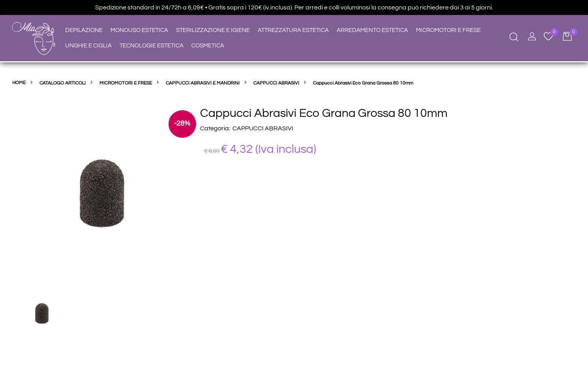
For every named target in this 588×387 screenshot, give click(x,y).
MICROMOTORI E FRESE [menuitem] (448, 30)
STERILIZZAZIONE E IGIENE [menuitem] (213, 30)
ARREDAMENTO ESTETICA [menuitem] (372, 30)
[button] (102, 195)
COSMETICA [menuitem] (208, 46)
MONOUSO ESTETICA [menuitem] (139, 30)
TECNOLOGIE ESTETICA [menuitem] (152, 46)
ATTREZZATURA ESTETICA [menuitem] (293, 30)
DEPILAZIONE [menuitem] (84, 30)
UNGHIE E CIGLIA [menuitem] (88, 46)
